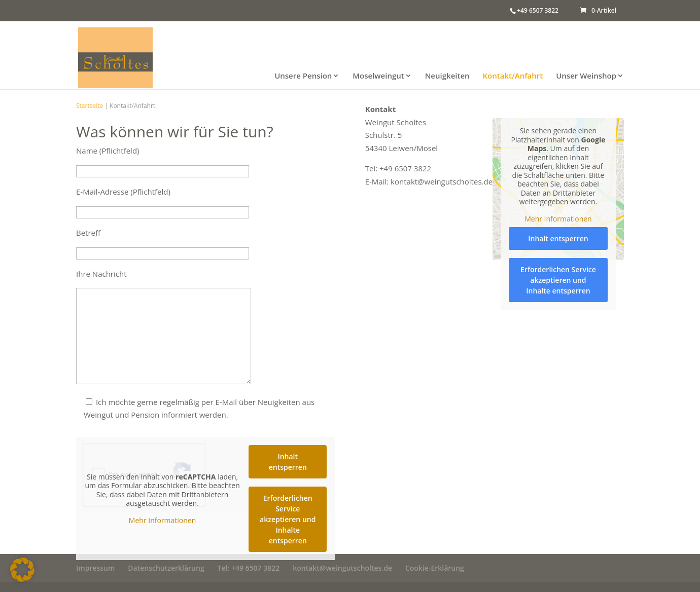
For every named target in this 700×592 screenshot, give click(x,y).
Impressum (95, 568)
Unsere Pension (303, 76)
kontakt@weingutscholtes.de (342, 568)
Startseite (90, 106)
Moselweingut (378, 76)
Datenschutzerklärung (166, 568)
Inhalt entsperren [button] (288, 462)
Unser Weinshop (586, 76)
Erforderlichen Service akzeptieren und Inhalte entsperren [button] (288, 519)
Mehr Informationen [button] (162, 520)
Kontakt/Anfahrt (513, 76)
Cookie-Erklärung (435, 568)
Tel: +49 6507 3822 (249, 568)
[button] (22, 570)
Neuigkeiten (447, 76)
